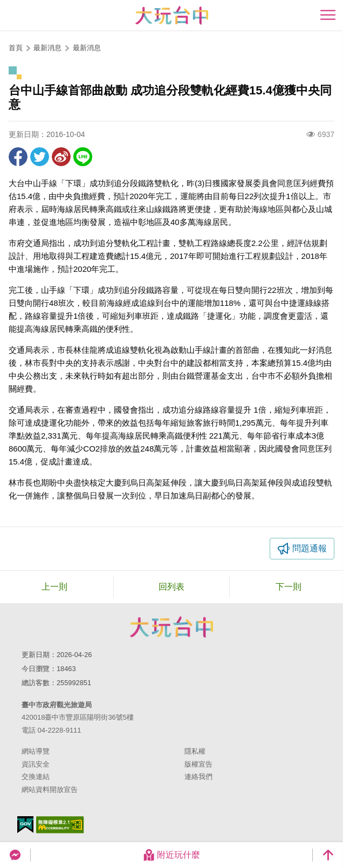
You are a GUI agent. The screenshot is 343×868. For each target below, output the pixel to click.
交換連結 (36, 777)
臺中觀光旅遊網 (172, 15)
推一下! (40, 157)
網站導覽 (36, 751)
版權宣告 (198, 764)
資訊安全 (36, 764)
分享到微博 (61, 157)
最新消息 (87, 48)
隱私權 (195, 751)
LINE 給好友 (83, 157)
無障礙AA (60, 825)
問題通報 (310, 548)
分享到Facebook (18, 157)
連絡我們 (198, 777)
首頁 (16, 48)
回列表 (172, 587)
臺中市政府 (172, 627)
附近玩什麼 (172, 855)
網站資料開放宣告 (50, 790)
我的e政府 (25, 825)
